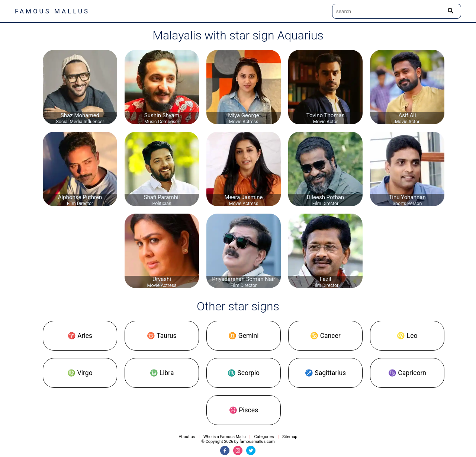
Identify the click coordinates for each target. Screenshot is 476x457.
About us (187, 437)
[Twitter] (251, 450)
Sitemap (290, 437)
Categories (264, 437)
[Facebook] (225, 450)
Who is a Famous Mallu (225, 437)
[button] (80, 336)
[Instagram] (238, 450)
